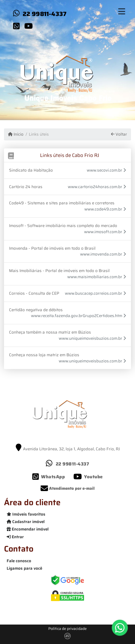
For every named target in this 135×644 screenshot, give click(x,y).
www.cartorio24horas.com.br (97, 187)
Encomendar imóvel (28, 529)
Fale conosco (19, 561)
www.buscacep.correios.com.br (95, 293)
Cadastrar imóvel (26, 522)
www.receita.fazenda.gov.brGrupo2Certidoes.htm (78, 316)
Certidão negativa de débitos (36, 310)
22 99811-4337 (45, 14)
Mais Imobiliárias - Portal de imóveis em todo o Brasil (59, 271)
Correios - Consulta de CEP (34, 293)
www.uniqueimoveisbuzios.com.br (92, 339)
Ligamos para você (24, 568)
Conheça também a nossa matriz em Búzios (50, 332)
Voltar (119, 134)
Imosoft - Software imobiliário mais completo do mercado (63, 226)
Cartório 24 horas (26, 187)
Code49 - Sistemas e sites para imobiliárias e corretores (62, 203)
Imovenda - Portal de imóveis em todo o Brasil (52, 248)
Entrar (15, 537)
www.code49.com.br (105, 209)
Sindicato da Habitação (31, 170)
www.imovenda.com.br (103, 254)
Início (16, 134)
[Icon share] (16, 26)
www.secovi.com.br (106, 170)
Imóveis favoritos (26, 514)
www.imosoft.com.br (105, 232)
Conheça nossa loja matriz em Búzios (44, 355)
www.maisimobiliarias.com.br (97, 277)
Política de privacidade (67, 629)
